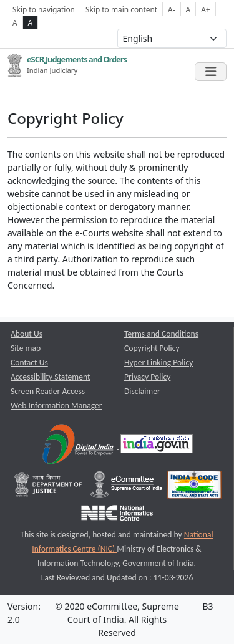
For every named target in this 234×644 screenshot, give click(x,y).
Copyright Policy (152, 348)
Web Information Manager (56, 406)
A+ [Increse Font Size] (205, 9)
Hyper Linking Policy (158, 363)
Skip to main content (121, 9)
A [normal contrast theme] (15, 22)
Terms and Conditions (161, 334)
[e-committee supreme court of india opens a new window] (127, 487)
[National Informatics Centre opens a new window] (117, 516)
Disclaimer (142, 391)
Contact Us (29, 363)
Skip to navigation (44, 9)
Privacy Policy (147, 377)
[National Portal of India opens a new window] (157, 446)
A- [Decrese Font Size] (171, 9)
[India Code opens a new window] (194, 487)
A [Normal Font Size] (188, 9)
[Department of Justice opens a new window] (50, 487)
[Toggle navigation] (211, 72)
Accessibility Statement (51, 377)
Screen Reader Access (48, 391)
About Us (27, 334)
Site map (26, 348)
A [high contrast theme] (31, 22)
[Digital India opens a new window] (79, 446)
